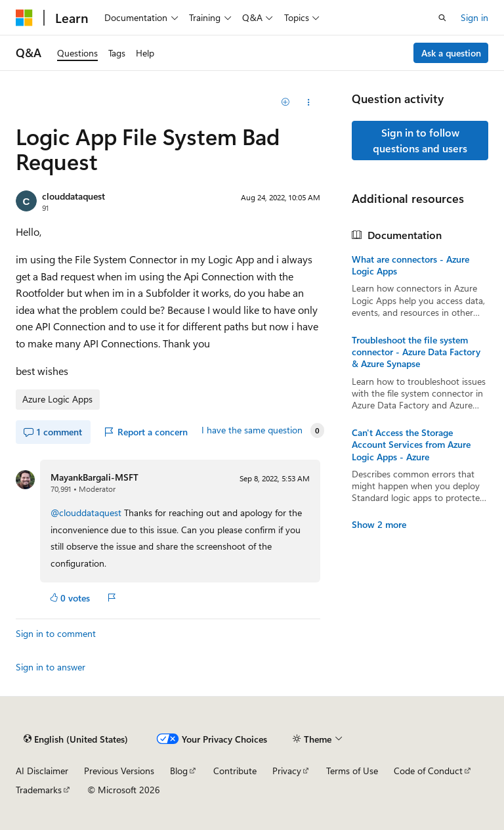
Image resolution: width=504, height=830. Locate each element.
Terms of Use (352, 771)
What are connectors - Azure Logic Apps (410, 265)
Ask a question (451, 53)
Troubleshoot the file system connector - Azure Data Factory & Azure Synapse (416, 352)
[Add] (286, 102)
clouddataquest (73, 196)
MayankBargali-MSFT (94, 477)
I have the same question (252, 430)
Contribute (235, 771)
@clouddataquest (87, 513)
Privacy (287, 771)
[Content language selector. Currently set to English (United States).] (76, 739)
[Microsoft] (24, 18)
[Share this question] (309, 102)
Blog (179, 771)
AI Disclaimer (42, 771)
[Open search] (442, 18)
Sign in (474, 17)
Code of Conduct (428, 771)
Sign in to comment (56, 633)
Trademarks (39, 790)
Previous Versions (119, 771)
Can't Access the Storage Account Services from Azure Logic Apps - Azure (411, 445)
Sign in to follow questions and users (420, 140)
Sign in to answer (51, 667)
